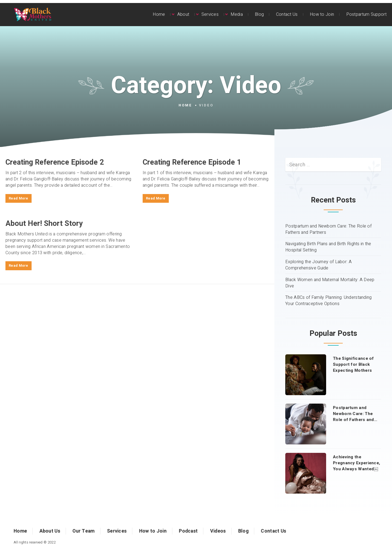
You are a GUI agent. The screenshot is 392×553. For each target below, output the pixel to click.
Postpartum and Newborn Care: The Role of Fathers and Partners (328, 229)
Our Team (83, 531)
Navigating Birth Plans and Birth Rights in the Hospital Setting (328, 247)
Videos (218, 531)
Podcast (188, 531)
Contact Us (287, 14)
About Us (50, 531)
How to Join (322, 14)
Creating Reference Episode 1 (192, 162)
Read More (19, 198)
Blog (259, 14)
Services (210, 14)
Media (237, 14)
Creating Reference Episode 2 (55, 162)
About (183, 14)
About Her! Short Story (44, 223)
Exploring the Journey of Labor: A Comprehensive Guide (318, 265)
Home (159, 14)
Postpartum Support (366, 14)
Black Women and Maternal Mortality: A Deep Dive (330, 283)
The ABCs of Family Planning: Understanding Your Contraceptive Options (329, 301)
